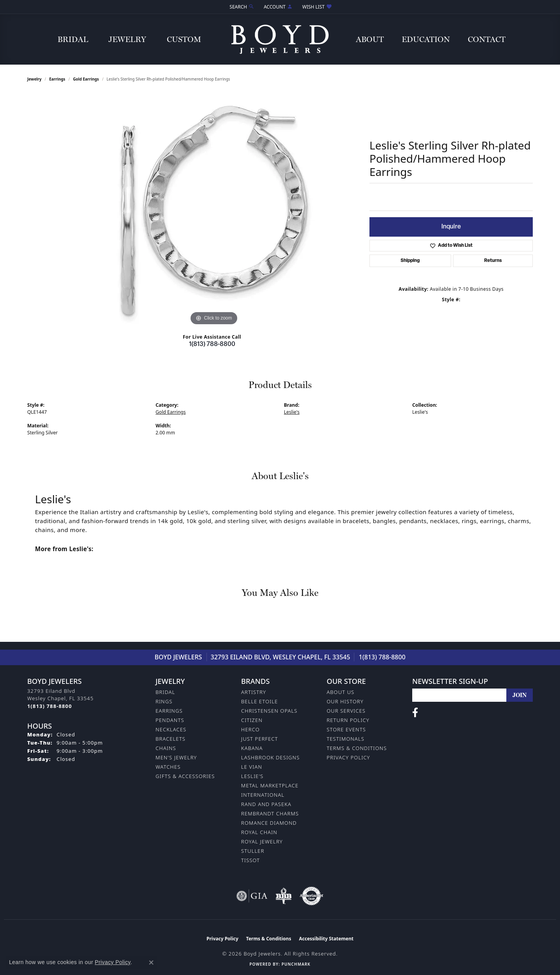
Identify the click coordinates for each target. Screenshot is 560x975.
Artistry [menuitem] (254, 692)
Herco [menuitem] (250, 729)
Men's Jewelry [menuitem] (176, 757)
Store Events (346, 729)
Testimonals (346, 739)
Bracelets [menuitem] (171, 739)
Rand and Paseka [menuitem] (266, 804)
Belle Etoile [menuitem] (260, 701)
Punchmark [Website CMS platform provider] (296, 964)
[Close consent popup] (151, 963)
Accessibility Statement (326, 939)
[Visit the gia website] (252, 896)
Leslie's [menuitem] (252, 776)
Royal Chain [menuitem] (259, 832)
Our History (345, 701)
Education (426, 39)
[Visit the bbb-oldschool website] (283, 896)
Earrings (57, 79)
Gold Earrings (86, 79)
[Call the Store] (50, 706)
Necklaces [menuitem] (171, 729)
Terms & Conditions (357, 748)
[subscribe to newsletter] (520, 695)
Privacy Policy (348, 757)
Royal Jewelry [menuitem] (262, 841)
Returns (493, 261)
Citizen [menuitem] (252, 720)
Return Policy (348, 720)
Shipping (410, 261)
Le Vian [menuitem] (252, 767)
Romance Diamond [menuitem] (269, 823)
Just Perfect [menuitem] (260, 739)
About (370, 39)
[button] (241, 7)
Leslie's (292, 412)
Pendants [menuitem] (170, 720)
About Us (340, 692)
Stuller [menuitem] (253, 851)
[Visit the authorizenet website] (311, 896)
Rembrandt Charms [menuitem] (270, 813)
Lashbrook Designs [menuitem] (270, 757)
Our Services (346, 711)
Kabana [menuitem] (252, 748)
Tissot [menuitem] (250, 860)
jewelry (34, 79)
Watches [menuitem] (168, 767)
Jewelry (127, 39)
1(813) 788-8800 (212, 344)
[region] (214, 211)
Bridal (73, 39)
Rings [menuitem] (164, 701)
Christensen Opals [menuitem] (269, 711)
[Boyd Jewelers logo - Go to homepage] (280, 39)
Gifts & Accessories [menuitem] (185, 776)
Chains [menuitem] (166, 748)
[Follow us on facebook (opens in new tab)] (415, 713)
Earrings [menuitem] (169, 711)
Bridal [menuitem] (165, 692)
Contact (487, 39)
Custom (184, 39)
